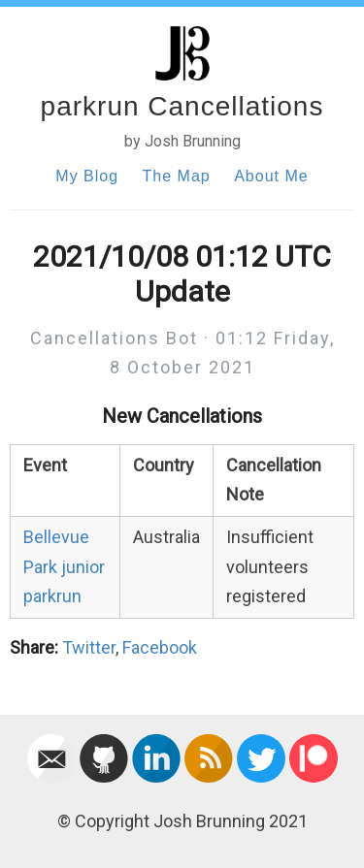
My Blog (87, 176)
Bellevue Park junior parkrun (64, 566)
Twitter (89, 647)
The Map (177, 176)
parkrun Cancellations (182, 106)
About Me (271, 176)
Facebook (160, 647)
